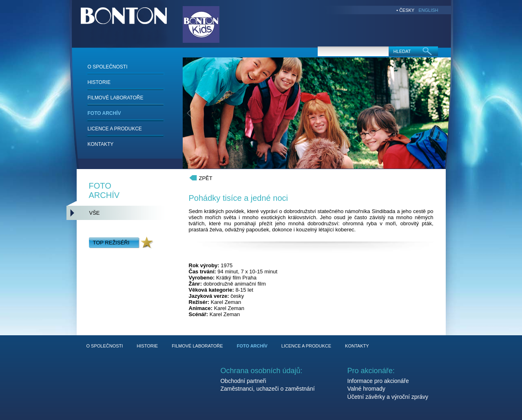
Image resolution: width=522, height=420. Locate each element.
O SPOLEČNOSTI (108, 67)
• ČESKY (405, 10)
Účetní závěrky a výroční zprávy (388, 397)
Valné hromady (366, 389)
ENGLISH (428, 10)
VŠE (95, 213)
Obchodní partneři (243, 381)
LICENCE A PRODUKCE (115, 129)
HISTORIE (99, 82)
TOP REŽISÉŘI (111, 243)
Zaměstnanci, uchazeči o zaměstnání (267, 389)
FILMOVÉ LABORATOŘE (116, 98)
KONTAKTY (101, 144)
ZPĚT (206, 178)
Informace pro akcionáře (378, 381)
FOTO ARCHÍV (104, 113)
